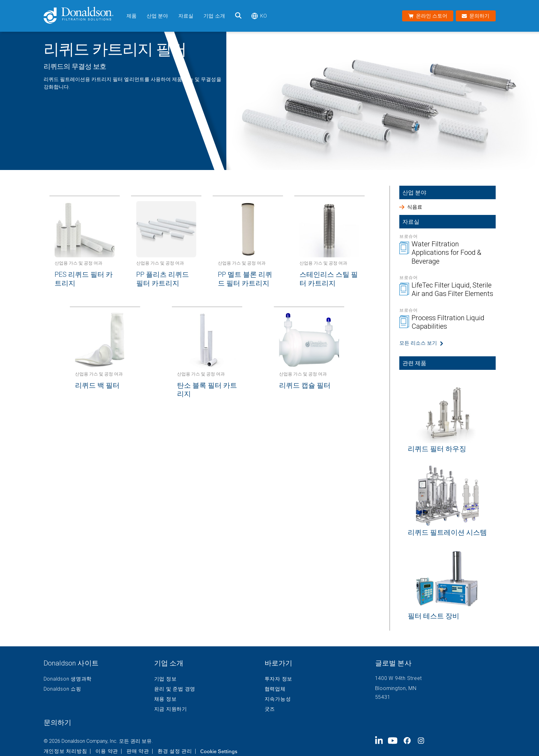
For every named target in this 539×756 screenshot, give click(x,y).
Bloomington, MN (396, 688)
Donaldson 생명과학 (68, 679)
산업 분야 (157, 16)
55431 (383, 697)
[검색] (238, 16)
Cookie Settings (219, 751)
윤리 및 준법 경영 (175, 689)
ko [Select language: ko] (259, 16)
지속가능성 (278, 699)
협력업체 (275, 689)
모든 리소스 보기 (418, 343)
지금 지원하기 (171, 709)
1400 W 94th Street (399, 678)
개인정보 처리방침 (65, 751)
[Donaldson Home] (83, 16)
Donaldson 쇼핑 (62, 689)
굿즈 (270, 709)
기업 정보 (165, 679)
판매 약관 (138, 751)
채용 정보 (165, 699)
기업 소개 (214, 16)
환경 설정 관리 (175, 751)
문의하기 (57, 723)
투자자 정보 (279, 679)
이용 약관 (107, 751)
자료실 (186, 16)
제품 (132, 16)
